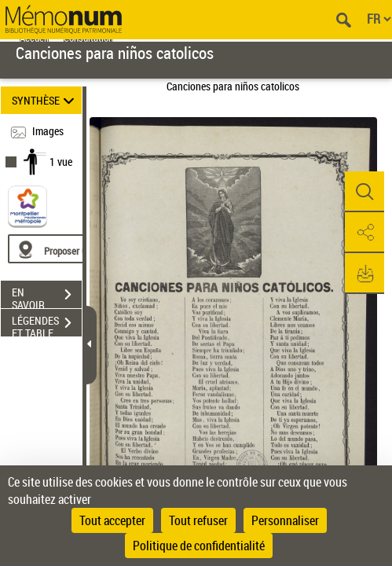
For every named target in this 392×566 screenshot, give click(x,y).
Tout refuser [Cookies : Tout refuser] (198, 520)
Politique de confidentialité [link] (199, 546)
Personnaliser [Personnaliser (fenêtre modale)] (285, 520)
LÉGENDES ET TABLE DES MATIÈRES (47, 325)
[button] (365, 192)
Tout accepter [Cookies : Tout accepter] (112, 520)
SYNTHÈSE (45, 100)
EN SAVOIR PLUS (47, 296)
